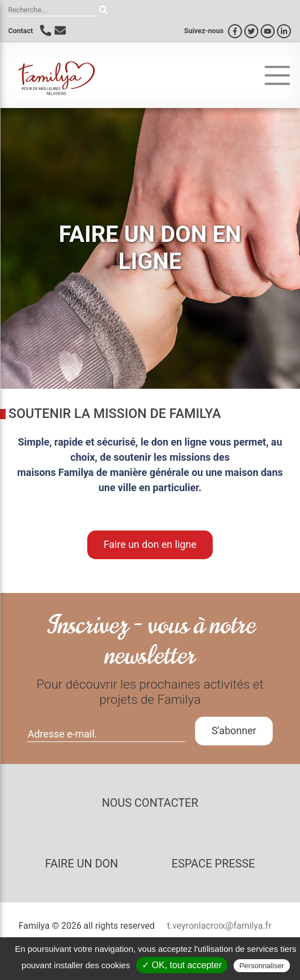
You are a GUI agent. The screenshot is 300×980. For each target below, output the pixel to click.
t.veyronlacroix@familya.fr (219, 926)
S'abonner (234, 730)
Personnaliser (262, 966)
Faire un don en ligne (150, 544)
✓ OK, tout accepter (182, 965)
